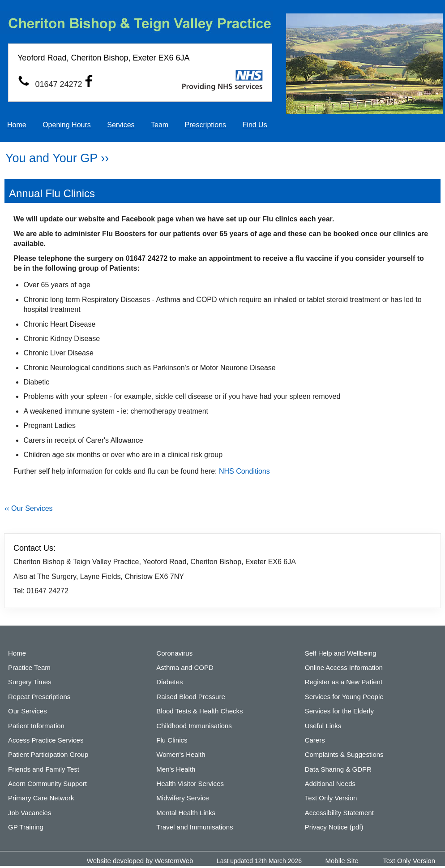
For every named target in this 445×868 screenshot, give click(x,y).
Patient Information (36, 726)
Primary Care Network (41, 798)
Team (160, 125)
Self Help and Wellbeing (341, 653)
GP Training (26, 827)
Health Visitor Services (190, 784)
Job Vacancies (30, 813)
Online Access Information (344, 667)
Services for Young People (344, 697)
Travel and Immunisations (195, 827)
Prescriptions (205, 125)
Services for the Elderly (339, 711)
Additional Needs (330, 784)
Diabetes (169, 682)
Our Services (28, 711)
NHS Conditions (244, 471)
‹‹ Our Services (29, 508)
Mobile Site (342, 861)
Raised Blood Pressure (190, 697)
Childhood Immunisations (194, 726)
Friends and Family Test (44, 769)
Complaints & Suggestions (344, 754)
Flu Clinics (172, 740)
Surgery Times (30, 682)
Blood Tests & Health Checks (199, 711)
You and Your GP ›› (57, 158)
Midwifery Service (183, 798)
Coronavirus (174, 653)
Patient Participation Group (48, 754)
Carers (315, 740)
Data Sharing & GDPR (338, 769)
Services (121, 125)
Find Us (255, 125)
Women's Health (181, 754)
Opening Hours (67, 125)
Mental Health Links (186, 813)
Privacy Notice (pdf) (334, 827)
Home (17, 125)
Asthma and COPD (185, 667)
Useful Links (323, 726)
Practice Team (29, 667)
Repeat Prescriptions (39, 697)
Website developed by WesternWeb (140, 861)
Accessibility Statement (339, 813)
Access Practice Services (46, 740)
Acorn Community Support (47, 784)
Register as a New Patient (344, 682)
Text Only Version (331, 798)
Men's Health (176, 769)
